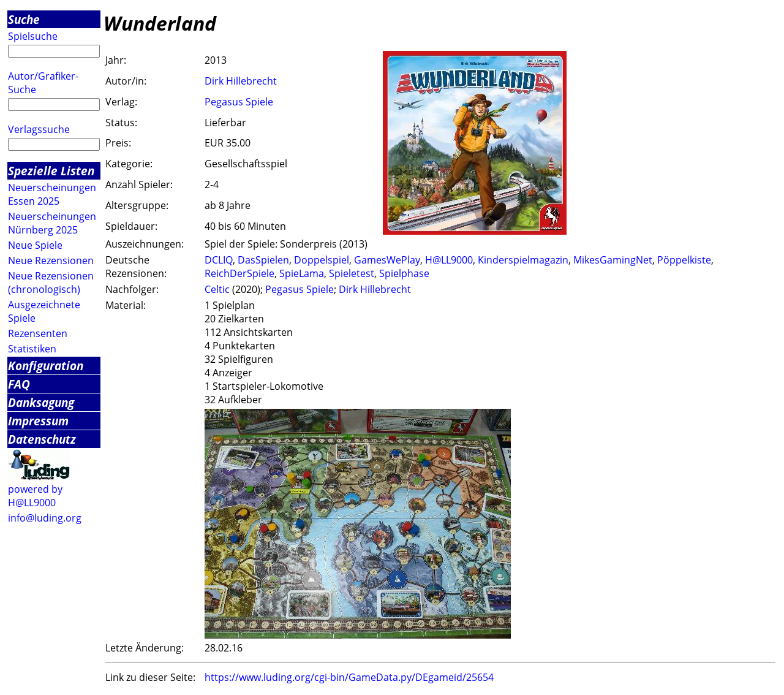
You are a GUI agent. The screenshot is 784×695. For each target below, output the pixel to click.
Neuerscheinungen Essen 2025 (52, 194)
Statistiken (32, 349)
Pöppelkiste (684, 260)
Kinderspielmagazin (523, 260)
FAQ (19, 384)
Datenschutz (42, 439)
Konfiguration (46, 366)
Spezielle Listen (51, 171)
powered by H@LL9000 (35, 496)
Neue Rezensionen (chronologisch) (51, 283)
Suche (24, 19)
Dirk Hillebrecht (241, 81)
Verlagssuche (39, 129)
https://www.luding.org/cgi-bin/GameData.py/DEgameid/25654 (349, 677)
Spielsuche (33, 36)
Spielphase (404, 273)
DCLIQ (219, 260)
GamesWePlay (387, 260)
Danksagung (41, 402)
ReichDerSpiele (239, 273)
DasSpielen (263, 260)
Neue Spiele (35, 245)
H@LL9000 (449, 260)
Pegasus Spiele (239, 102)
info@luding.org (45, 518)
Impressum (38, 421)
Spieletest (352, 273)
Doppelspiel (322, 260)
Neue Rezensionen (51, 260)
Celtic (217, 289)
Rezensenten (38, 333)
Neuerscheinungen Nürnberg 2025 (52, 223)
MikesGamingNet (613, 260)
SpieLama (302, 273)
